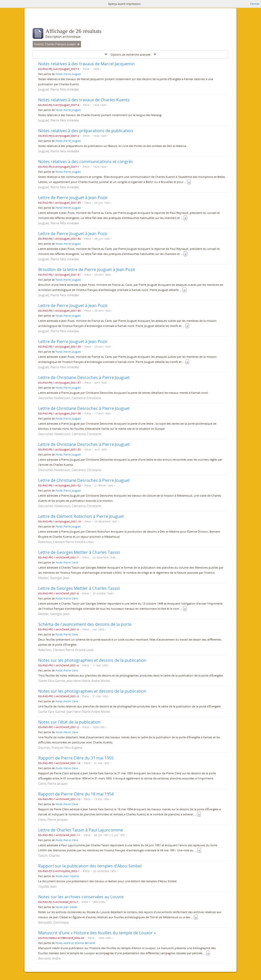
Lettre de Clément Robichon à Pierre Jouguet (81, 516)
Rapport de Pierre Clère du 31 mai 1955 (76, 758)
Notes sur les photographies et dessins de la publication (92, 660)
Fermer (255, 4)
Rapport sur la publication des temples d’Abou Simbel (90, 866)
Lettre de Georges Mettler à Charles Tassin (79, 552)
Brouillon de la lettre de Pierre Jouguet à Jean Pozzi (87, 269)
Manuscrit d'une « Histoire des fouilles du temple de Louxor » (97, 933)
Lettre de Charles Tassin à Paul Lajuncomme (81, 830)
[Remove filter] (79, 44)
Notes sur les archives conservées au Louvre (81, 897)
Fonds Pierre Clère (67, 562)
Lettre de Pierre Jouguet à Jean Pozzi (73, 198)
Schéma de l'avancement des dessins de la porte (85, 624)
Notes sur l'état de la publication (69, 722)
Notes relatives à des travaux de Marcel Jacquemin (87, 64)
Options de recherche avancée (130, 54)
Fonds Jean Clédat (67, 907)
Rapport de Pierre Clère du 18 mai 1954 (76, 794)
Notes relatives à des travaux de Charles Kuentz (84, 100)
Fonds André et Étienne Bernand (75, 943)
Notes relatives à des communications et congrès (86, 162)
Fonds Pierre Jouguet (68, 74)
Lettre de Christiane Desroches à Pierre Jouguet (84, 377)
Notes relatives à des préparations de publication (86, 131)
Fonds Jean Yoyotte (67, 876)
